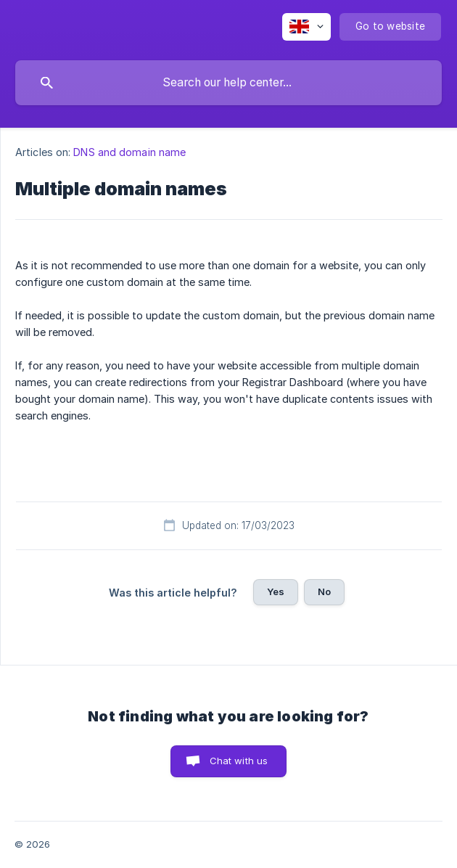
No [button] (324, 591)
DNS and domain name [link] (129, 152)
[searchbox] (228, 83)
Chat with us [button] (239, 761)
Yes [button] (276, 591)
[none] (306, 27)
